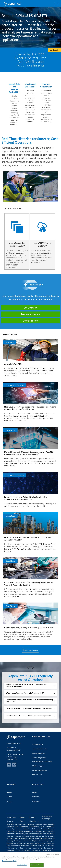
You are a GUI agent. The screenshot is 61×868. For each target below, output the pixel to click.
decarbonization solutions (37, 834)
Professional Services (40, 770)
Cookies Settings (22, 865)
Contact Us (55, 50)
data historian (25, 841)
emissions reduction (14, 836)
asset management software (32, 824)
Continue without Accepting (53, 854)
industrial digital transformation (22, 831)
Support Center (38, 744)
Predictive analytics (37, 845)
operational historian (47, 838)
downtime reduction (32, 848)
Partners (10, 802)
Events (35, 792)
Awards (9, 792)
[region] (30, 860)
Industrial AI (35, 838)
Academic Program (39, 753)
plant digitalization (13, 841)
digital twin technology (41, 841)
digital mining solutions (15, 843)
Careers (9, 797)
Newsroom (36, 801)
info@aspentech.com (14, 743)
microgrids (25, 836)
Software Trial (37, 775)
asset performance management (27, 826)
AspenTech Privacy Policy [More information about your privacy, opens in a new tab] (9, 861)
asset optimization (24, 829)
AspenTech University (40, 749)
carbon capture (35, 836)
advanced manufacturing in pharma (39, 843)
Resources (36, 797)
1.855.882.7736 (12, 759)
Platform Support (38, 766)
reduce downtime (45, 829)
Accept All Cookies (37, 865)
